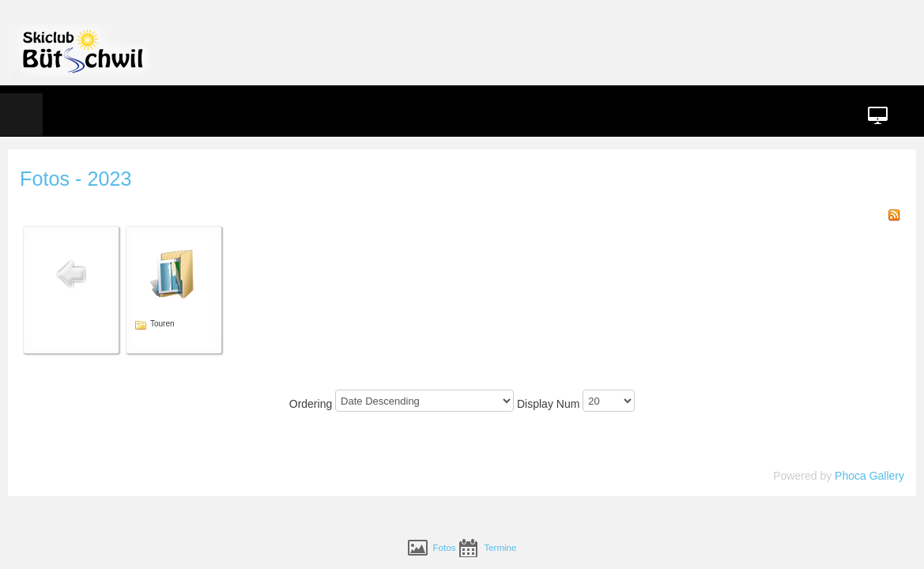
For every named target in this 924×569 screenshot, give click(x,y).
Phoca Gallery (800, 428)
